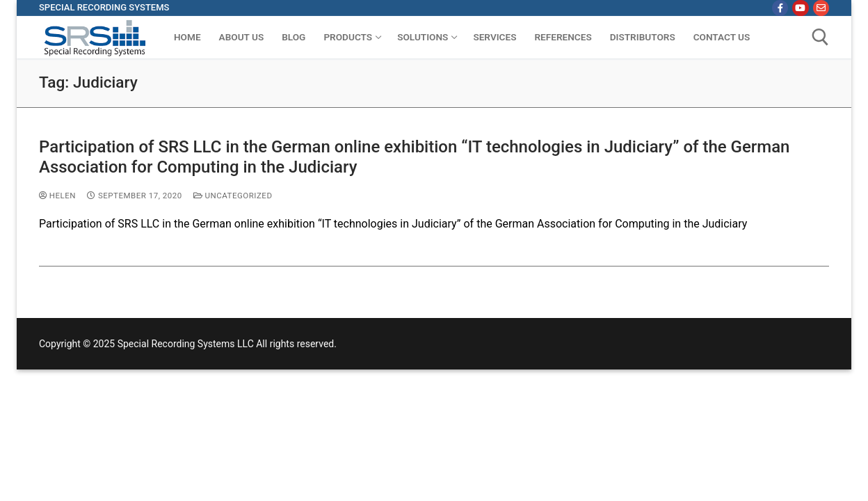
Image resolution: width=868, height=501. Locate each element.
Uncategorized (233, 196)
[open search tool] (820, 37)
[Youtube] (800, 8)
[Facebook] (780, 8)
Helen (57, 196)
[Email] (821, 8)
